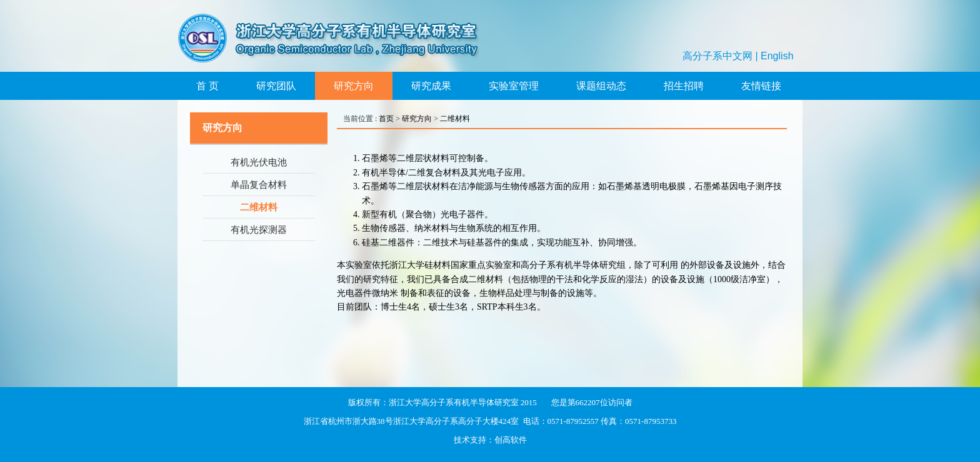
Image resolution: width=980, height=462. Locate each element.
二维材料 (259, 207)
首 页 (207, 86)
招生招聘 (684, 86)
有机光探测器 (259, 230)
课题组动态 (601, 86)
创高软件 (511, 440)
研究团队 (276, 86)
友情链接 (761, 86)
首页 (386, 119)
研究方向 (354, 86)
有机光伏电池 (259, 162)
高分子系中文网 (717, 56)
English (777, 56)
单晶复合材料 (259, 185)
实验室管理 (514, 86)
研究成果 (431, 86)
